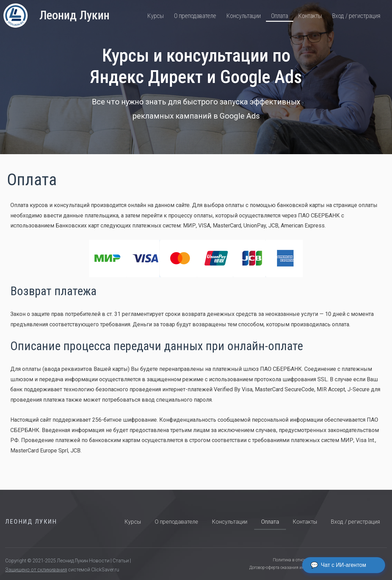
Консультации (244, 16)
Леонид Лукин (74, 15)
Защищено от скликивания (36, 570)
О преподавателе (195, 16)
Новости (99, 561)
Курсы (156, 16)
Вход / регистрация (356, 16)
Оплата (280, 16)
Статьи (121, 561)
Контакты (310, 16)
